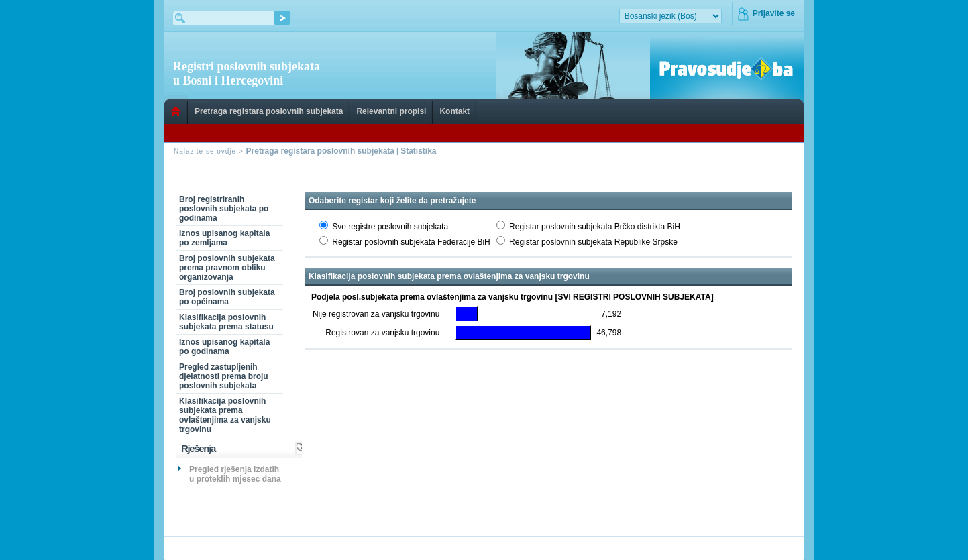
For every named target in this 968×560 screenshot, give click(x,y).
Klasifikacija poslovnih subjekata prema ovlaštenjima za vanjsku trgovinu (225, 415)
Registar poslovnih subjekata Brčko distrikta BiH (595, 227)
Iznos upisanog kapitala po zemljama (224, 238)
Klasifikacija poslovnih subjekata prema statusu (226, 322)
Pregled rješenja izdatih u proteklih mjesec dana (235, 474)
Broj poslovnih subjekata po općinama (227, 297)
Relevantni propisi (391, 111)
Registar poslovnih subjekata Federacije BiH (411, 242)
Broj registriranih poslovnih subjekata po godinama (224, 209)
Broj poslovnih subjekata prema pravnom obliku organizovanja (227, 268)
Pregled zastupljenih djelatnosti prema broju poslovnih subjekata (224, 376)
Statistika (418, 151)
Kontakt (454, 111)
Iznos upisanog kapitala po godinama (224, 347)
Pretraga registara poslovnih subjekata (269, 111)
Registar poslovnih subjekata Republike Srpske (593, 242)
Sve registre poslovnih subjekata (390, 227)
